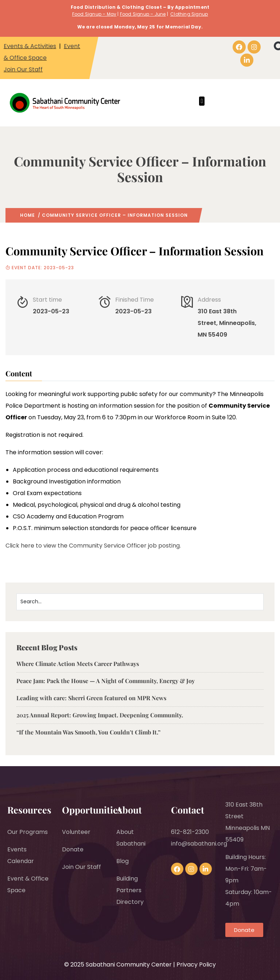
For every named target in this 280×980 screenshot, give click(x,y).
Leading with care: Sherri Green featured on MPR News (91, 698)
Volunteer (76, 832)
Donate (73, 849)
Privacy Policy (196, 965)
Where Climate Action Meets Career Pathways (78, 664)
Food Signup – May (94, 14)
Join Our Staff (23, 69)
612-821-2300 (190, 832)
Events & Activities (30, 46)
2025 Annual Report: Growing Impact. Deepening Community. (100, 715)
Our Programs (28, 832)
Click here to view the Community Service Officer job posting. (93, 546)
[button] (202, 101)
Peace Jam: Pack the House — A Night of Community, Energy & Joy (106, 681)
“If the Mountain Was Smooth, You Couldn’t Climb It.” (88, 732)
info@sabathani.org (199, 844)
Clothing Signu (188, 14)
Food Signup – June (143, 14)
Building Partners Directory (130, 890)
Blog (122, 861)
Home (28, 215)
